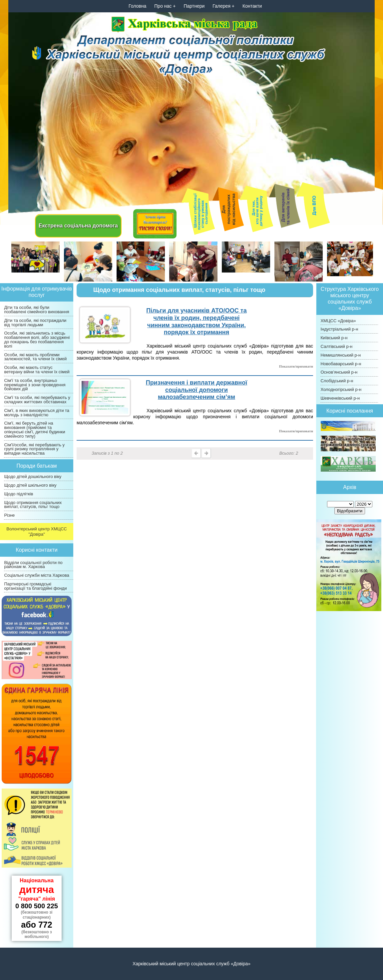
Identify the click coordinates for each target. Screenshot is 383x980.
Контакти (252, 6)
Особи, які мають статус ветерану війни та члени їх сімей (37, 370)
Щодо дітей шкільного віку (30, 485)
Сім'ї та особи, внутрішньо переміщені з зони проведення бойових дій (35, 385)
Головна (137, 6)
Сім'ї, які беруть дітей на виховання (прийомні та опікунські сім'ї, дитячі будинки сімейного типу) (34, 429)
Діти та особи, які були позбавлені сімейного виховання (36, 310)
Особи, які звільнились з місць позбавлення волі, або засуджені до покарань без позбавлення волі (37, 339)
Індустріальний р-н (339, 329)
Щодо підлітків (18, 494)
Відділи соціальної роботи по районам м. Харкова (33, 565)
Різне (9, 515)
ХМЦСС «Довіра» (338, 321)
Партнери (194, 6)
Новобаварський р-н (341, 364)
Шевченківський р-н (340, 398)
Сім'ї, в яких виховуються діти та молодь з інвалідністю (37, 413)
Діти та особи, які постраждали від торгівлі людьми (35, 323)
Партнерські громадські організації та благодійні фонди (35, 586)
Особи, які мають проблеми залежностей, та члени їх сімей (35, 357)
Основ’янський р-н (339, 372)
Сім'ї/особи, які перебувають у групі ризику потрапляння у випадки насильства (34, 449)
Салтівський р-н (336, 346)
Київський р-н (334, 338)
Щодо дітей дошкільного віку (33, 476)
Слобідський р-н (337, 381)
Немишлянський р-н (341, 355)
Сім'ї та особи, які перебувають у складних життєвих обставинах (37, 400)
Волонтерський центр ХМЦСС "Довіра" (37, 532)
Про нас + (165, 6)
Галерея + (223, 6)
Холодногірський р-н (341, 389)
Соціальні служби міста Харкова (36, 575)
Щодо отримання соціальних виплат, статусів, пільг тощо (33, 505)
